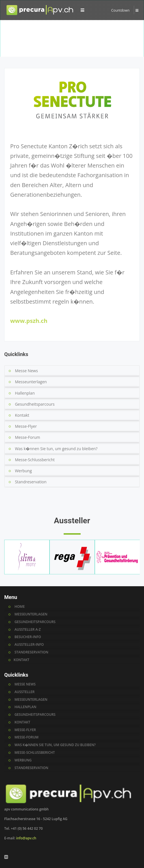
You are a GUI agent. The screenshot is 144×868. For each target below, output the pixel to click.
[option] (72, 41)
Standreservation (31, 482)
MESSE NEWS (25, 684)
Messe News (26, 371)
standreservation (31, 768)
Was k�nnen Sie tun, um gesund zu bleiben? (56, 449)
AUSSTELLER (24, 692)
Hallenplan (25, 393)
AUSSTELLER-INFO (29, 645)
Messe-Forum (28, 437)
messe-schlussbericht (35, 753)
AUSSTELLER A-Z (28, 630)
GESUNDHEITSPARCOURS (35, 622)
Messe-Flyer (26, 426)
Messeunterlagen (31, 382)
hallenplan (25, 707)
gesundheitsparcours (35, 715)
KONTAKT (22, 660)
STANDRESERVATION (31, 652)
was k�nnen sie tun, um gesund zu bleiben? (55, 745)
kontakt (22, 722)
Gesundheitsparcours (35, 404)
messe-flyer (25, 730)
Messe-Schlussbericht (35, 460)
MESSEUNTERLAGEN (31, 614)
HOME (20, 607)
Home (10, 51)
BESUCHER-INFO (28, 637)
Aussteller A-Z (31, 51)
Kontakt (22, 415)
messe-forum (26, 737)
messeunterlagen (31, 700)
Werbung (23, 471)
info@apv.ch (26, 838)
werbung (23, 760)
